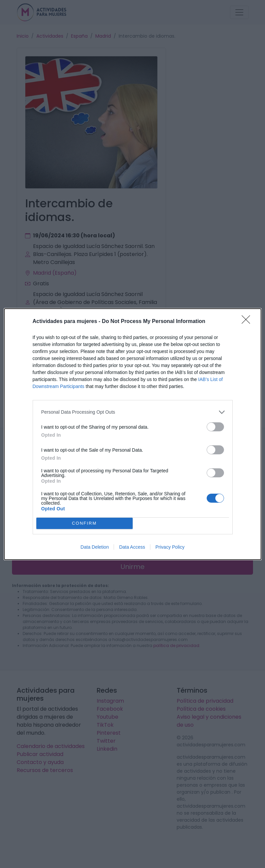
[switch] (215, 427)
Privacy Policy (170, 547)
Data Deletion (95, 547)
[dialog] (133, 434)
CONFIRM (84, 523)
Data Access (132, 547)
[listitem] (133, 412)
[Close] (248, 322)
